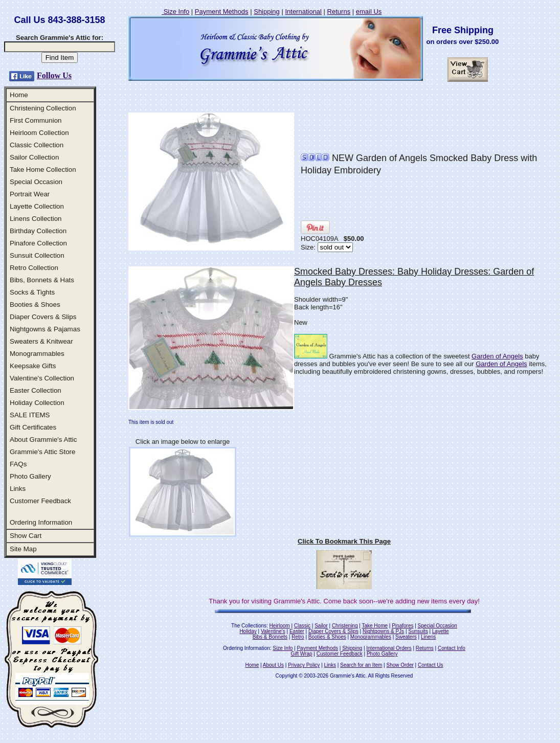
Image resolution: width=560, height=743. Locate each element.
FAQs (18, 464)
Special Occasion (36, 182)
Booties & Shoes (35, 305)
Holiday (248, 631)
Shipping (267, 12)
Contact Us (430, 665)
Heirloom (280, 626)
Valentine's (273, 631)
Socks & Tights (32, 292)
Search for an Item (361, 665)
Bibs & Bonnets (270, 637)
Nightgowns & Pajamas (45, 329)
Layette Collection (37, 206)
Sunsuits (418, 631)
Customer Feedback (40, 501)
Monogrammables (37, 354)
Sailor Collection (34, 157)
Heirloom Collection (39, 133)
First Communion (36, 120)
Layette (441, 631)
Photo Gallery (30, 476)
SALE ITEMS (30, 415)
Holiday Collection (37, 403)
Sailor (321, 626)
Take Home (375, 626)
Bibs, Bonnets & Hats (42, 280)
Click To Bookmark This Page (344, 541)
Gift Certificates (33, 427)
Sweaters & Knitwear (41, 341)
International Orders (389, 648)
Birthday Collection (38, 231)
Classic (302, 626)
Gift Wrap (302, 654)
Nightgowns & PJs (383, 631)
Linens (428, 637)
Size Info (175, 12)
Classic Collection (37, 145)
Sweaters (406, 637)
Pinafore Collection (38, 243)
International (303, 12)
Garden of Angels (497, 356)
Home (19, 95)
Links (18, 489)
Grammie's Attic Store (42, 452)
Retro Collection (34, 268)
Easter (297, 631)
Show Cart (26, 536)
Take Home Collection (43, 170)
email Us (369, 12)
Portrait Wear (30, 194)
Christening (345, 626)
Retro (298, 637)
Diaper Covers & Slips (43, 317)
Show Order (400, 665)
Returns (339, 12)
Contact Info (452, 648)
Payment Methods (222, 12)
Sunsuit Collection (37, 255)
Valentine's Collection (42, 378)
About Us (273, 665)
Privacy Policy (304, 665)
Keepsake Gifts (33, 366)
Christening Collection (43, 108)
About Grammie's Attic (43, 440)
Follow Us (54, 75)
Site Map (23, 549)
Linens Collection (36, 219)
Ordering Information (41, 522)
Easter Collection (36, 390)
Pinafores (402, 626)
